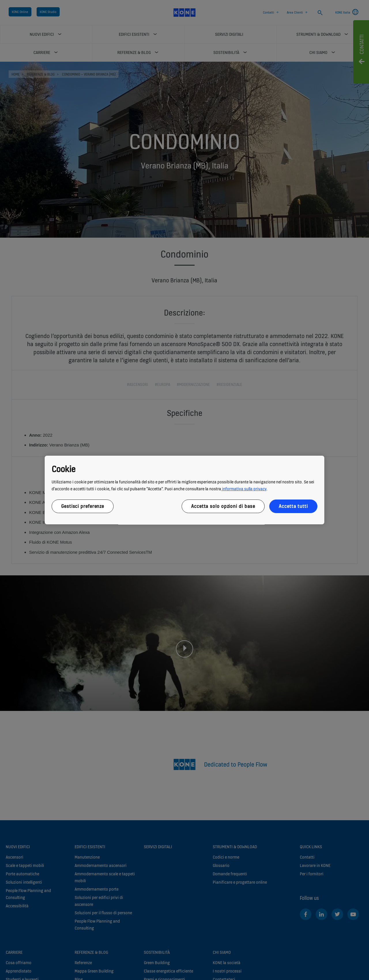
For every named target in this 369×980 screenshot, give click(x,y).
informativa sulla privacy (244, 489)
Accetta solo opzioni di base (223, 506)
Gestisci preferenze (83, 506)
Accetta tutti (293, 506)
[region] (184, 490)
